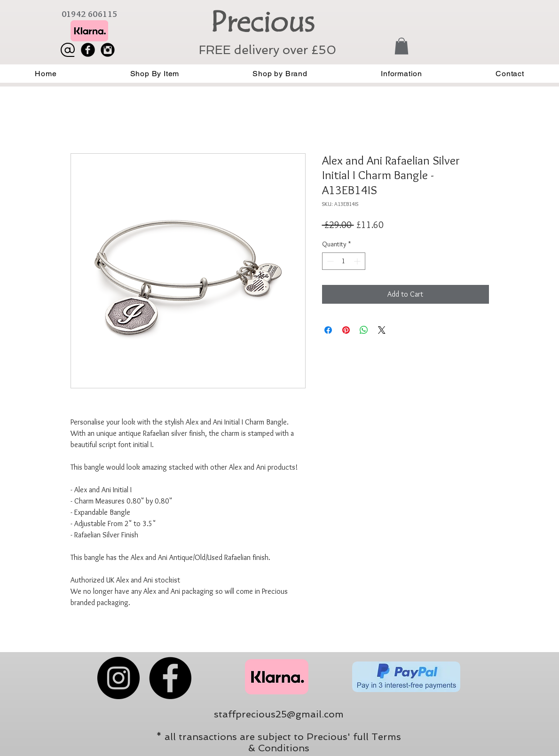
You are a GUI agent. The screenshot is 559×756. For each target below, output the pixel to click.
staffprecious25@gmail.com (279, 714)
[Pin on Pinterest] (346, 330)
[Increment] (358, 261)
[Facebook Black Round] (88, 50)
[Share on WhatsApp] (364, 330)
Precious (262, 22)
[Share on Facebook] (328, 330)
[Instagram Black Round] (108, 50)
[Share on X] (382, 330)
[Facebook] (170, 678)
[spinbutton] (344, 261)
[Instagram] (118, 678)
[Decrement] (329, 261)
